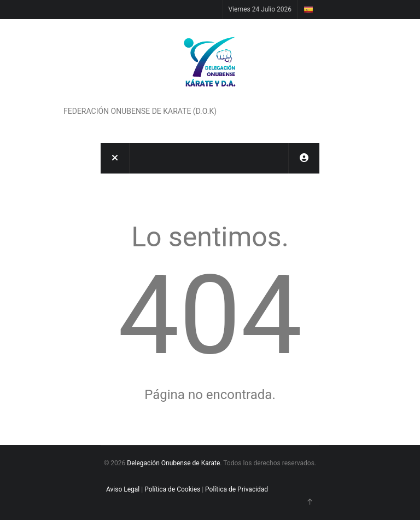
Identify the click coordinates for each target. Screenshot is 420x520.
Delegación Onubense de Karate (173, 463)
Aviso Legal (123, 489)
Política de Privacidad (237, 489)
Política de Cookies (172, 489)
